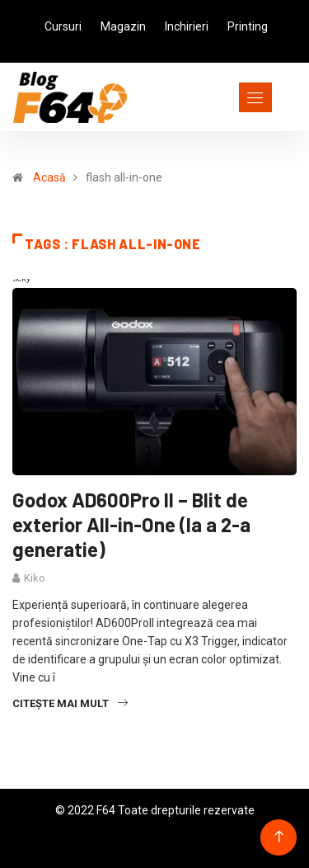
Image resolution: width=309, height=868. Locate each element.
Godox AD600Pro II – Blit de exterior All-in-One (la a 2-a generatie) (131, 524)
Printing (248, 26)
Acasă (49, 177)
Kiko (35, 578)
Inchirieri (187, 26)
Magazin (123, 26)
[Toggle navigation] (225, 97)
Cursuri (63, 26)
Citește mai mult (70, 703)
